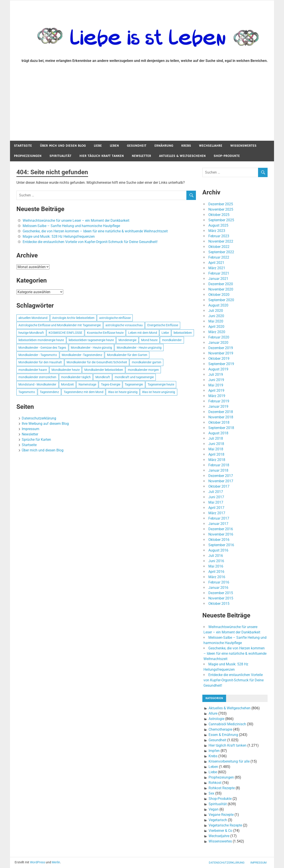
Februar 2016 (219, 582)
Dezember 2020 (221, 284)
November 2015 (221, 598)
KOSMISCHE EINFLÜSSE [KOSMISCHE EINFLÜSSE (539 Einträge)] (65, 333)
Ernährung (164, 146)
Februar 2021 (219, 273)
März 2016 (217, 577)
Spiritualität (60, 156)
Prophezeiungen (28, 156)
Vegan (214, 809)
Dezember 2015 (221, 593)
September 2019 (221, 364)
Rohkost (215, 783)
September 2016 (221, 545)
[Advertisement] (142, 107)
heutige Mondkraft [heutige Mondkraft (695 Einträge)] (31, 333)
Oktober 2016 (219, 540)
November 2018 (221, 417)
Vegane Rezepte (221, 815)
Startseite (23, 146)
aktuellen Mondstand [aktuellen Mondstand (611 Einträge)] (33, 318)
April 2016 (216, 572)
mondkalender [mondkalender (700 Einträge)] (172, 340)
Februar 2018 (219, 465)
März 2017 (217, 513)
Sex (211, 793)
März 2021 (217, 268)
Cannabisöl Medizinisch (227, 724)
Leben (114, 146)
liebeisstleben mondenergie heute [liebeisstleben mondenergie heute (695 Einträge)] (41, 340)
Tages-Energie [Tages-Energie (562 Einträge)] (111, 384)
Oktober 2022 (219, 247)
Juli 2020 (216, 311)
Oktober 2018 (219, 422)
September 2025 (221, 220)
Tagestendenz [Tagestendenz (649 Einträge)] (49, 392)
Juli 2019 (216, 375)
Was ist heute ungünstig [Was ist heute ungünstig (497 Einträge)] (159, 392)
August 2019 (218, 369)
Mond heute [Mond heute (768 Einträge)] (149, 340)
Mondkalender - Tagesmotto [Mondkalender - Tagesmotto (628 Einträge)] (38, 355)
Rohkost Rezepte (222, 788)
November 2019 (221, 353)
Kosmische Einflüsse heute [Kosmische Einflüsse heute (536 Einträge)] (105, 333)
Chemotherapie (220, 729)
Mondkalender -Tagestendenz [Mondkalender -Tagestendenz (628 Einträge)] (82, 355)
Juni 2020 (216, 316)
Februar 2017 (219, 518)
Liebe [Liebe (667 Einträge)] (165, 333)
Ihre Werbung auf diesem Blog (45, 424)
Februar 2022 (219, 257)
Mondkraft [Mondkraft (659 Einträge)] (103, 377)
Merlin (56, 862)
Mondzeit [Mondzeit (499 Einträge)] (67, 384)
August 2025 (218, 225)
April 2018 (216, 454)
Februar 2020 (219, 337)
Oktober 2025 (219, 215)
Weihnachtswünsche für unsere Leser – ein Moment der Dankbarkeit (76, 220)
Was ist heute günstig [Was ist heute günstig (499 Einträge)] (123, 392)
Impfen (214, 751)
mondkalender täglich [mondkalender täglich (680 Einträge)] (76, 377)
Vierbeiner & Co (220, 831)
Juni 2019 (216, 380)
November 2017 (221, 481)
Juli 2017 (216, 492)
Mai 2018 (216, 449)
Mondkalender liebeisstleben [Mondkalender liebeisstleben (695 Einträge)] (104, 370)
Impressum (31, 429)
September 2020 (221, 300)
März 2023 (217, 231)
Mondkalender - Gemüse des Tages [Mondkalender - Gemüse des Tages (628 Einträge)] (42, 348)
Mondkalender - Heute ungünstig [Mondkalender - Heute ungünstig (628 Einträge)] (139, 348)
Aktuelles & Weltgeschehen (182, 156)
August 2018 (218, 433)
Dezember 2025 (221, 204)
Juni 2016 (216, 561)
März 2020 (217, 332)
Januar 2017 (218, 524)
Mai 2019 (216, 385)
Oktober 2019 (219, 359)
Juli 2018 (216, 438)
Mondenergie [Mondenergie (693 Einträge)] (127, 340)
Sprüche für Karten (36, 440)
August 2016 (218, 550)
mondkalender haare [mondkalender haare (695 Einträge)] (33, 370)
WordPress (37, 862)
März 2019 (217, 396)
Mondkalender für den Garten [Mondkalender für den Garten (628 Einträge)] (127, 355)
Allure (213, 713)
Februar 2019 (219, 401)
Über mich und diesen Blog (63, 146)
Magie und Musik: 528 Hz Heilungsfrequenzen (59, 236)
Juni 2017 (216, 497)
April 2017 (216, 508)
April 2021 (216, 263)
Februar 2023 (219, 236)
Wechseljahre (211, 146)
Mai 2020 (216, 321)
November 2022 (221, 241)
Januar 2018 (218, 470)
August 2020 (218, 305)
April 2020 (216, 327)
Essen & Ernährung (223, 735)
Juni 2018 (216, 444)
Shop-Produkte (227, 156)
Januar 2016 (218, 588)
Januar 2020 (218, 343)
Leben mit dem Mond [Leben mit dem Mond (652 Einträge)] (143, 333)
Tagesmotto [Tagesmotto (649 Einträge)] (27, 392)
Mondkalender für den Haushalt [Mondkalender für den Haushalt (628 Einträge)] (40, 362)
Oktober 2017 (219, 486)
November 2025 (221, 209)
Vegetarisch (218, 820)
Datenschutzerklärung (39, 418)
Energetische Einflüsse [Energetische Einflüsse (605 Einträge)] (163, 325)
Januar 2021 (218, 279)
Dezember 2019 (221, 348)
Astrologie (216, 719)
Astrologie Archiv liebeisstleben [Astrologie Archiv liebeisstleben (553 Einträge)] (73, 318)
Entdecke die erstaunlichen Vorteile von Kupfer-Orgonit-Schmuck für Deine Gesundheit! (90, 242)
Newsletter (141, 156)
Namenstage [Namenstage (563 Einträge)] (87, 384)
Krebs (186, 146)
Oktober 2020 (219, 295)
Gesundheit (137, 146)
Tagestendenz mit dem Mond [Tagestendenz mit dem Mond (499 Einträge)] (84, 392)
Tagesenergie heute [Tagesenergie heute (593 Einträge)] (161, 384)
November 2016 (221, 534)
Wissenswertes (243, 146)
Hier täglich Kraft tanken (102, 156)
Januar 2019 (218, 406)
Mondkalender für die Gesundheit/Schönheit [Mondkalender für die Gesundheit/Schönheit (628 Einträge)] (97, 362)
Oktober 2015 (219, 604)
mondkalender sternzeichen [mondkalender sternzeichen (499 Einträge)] (37, 377)
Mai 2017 (216, 502)
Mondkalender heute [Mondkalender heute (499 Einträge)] (66, 370)
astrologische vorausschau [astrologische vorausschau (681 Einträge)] (124, 325)
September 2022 (221, 252)
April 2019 (216, 391)
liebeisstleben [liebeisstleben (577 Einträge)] (183, 333)
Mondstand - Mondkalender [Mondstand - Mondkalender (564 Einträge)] (37, 384)
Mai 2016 (216, 566)
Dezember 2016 (221, 529)
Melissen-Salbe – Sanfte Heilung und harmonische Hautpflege (71, 226)
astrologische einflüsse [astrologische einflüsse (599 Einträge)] (115, 318)
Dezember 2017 (221, 476)
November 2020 (221, 289)
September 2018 (221, 428)
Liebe (98, 146)
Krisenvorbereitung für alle (229, 761)
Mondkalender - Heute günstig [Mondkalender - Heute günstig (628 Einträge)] (91, 348)
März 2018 (217, 460)
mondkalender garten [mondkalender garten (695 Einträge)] (147, 362)
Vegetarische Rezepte (225, 825)
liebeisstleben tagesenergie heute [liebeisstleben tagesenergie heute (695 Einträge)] (91, 340)
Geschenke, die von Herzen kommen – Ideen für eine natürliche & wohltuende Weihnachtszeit (95, 231)
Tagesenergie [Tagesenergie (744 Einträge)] (134, 384)
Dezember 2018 (221, 412)
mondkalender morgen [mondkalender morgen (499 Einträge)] (143, 370)
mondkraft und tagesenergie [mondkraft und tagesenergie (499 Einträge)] (134, 377)
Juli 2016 (216, 556)
